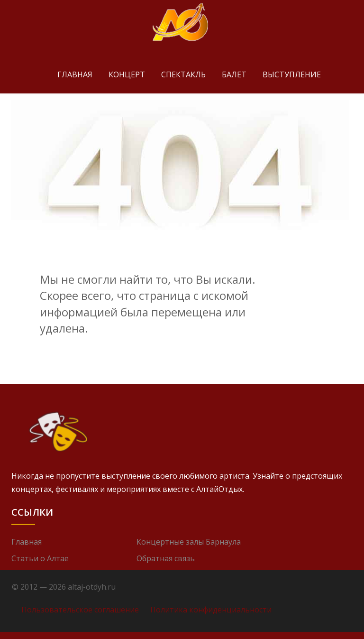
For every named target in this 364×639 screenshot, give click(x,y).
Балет (234, 74)
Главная (75, 74)
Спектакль (183, 74)
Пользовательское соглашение (80, 610)
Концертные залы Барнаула (189, 542)
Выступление (292, 74)
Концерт (127, 74)
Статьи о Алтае (40, 558)
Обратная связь (166, 558)
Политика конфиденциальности (211, 610)
